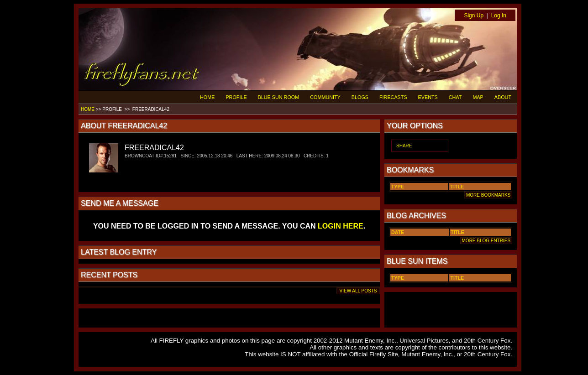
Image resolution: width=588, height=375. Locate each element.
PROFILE (236, 97)
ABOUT (503, 97)
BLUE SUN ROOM (279, 97)
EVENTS (428, 97)
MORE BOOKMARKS (488, 195)
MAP (478, 97)
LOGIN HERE (341, 226)
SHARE (404, 146)
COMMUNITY (325, 97)
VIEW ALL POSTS (358, 291)
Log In (499, 16)
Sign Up (474, 16)
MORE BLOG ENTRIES (486, 241)
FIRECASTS (393, 97)
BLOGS (360, 97)
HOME (207, 97)
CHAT (455, 97)
